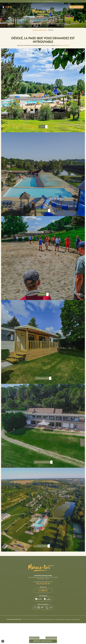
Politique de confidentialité (72, 619)
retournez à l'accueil (63, 45)
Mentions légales (60, 619)
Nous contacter (51, 638)
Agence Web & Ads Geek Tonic (47, 619)
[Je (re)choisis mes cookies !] (3, 641)
